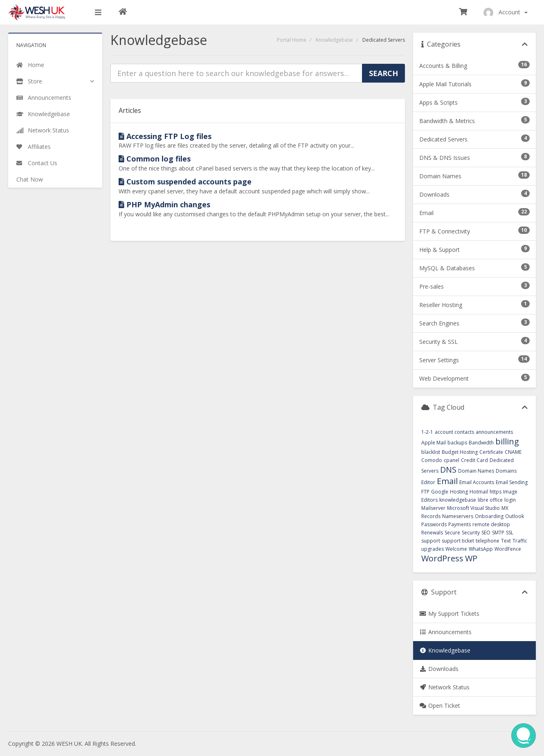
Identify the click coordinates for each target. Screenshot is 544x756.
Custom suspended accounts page (185, 182)
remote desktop (491, 524)
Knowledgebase (334, 40)
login (510, 500)
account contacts (454, 432)
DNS (448, 470)
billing (507, 441)
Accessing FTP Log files (165, 136)
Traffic (520, 541)
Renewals (432, 533)
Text (506, 541)
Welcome (456, 549)
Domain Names (476, 471)
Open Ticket (440, 706)
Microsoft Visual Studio (473, 508)
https (496, 492)
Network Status (444, 687)
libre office (490, 500)
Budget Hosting (460, 452)
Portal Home (292, 40)
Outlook (515, 516)
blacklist (431, 452)
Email (447, 481)
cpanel (452, 460)
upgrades (433, 549)
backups (457, 443)
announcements (494, 432)
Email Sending (512, 482)
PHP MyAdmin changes (164, 204)
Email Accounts (477, 482)
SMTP (498, 533)
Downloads (439, 669)
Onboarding (489, 516)
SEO (486, 533)
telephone (488, 541)
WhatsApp (481, 549)
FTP (425, 492)
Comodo (432, 460)
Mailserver (433, 508)
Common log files (155, 159)
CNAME (513, 452)
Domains (506, 471)
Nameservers (458, 516)
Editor (428, 482)
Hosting (459, 492)
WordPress (442, 558)
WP (471, 558)
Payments (460, 524)
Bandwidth (481, 443)
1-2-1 (427, 432)
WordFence (508, 549)
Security (471, 533)
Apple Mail (434, 443)
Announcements (445, 632)
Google (440, 492)
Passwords (434, 524)
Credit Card (474, 460)
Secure (452, 533)
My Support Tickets (449, 614)
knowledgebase (458, 500)
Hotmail (479, 492)
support (431, 541)
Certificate (491, 452)
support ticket (458, 541)
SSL (510, 533)
